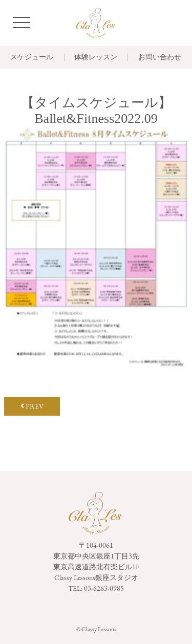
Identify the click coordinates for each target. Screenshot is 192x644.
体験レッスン (96, 57)
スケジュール (32, 57)
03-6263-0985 (104, 588)
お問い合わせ (160, 57)
